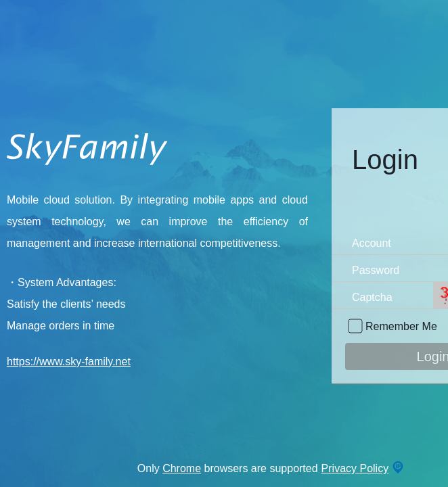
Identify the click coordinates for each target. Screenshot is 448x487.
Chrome (182, 468)
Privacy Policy (355, 468)
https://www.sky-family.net (69, 362)
